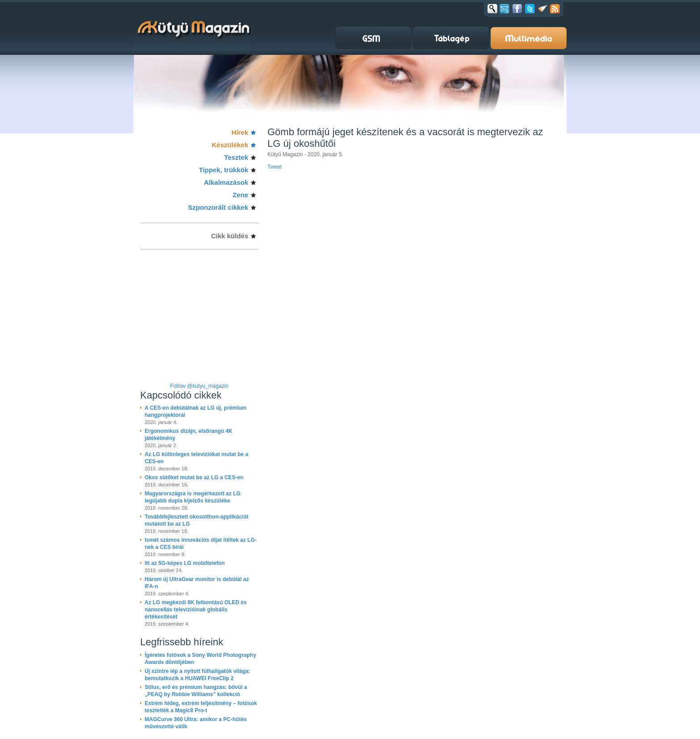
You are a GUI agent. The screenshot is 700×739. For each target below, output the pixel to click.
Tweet (275, 167)
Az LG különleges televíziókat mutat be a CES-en (196, 458)
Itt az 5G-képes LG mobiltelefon (185, 563)
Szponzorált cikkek (218, 207)
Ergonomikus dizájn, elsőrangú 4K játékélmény (189, 435)
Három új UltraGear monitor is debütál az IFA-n (197, 583)
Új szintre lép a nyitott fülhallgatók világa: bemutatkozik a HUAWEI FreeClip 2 (198, 675)
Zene (240, 195)
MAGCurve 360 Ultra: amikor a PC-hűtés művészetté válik (196, 723)
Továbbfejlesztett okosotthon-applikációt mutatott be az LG (196, 520)
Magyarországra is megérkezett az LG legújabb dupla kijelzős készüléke (193, 497)
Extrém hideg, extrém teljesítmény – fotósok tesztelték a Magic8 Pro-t (201, 707)
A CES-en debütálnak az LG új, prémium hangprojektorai (196, 411)
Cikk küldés (230, 236)
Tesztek (236, 157)
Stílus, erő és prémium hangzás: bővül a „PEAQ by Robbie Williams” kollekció (196, 691)
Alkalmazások (226, 182)
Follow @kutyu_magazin (199, 386)
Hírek (240, 132)
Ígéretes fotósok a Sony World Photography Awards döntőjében (200, 659)
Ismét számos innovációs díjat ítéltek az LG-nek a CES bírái (201, 544)
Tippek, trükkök (223, 170)
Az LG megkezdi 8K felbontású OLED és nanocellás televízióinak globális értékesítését (196, 610)
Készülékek (230, 145)
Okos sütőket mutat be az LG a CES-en (194, 477)
